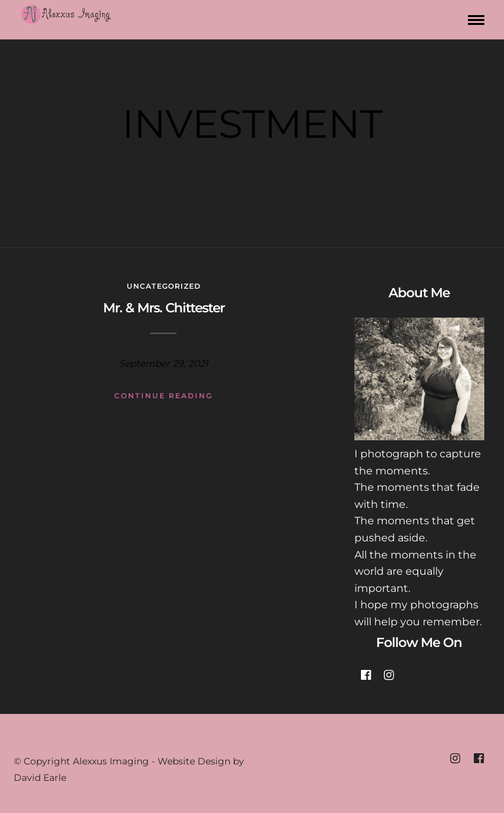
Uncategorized (164, 286)
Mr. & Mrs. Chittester (164, 308)
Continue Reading (163, 396)
